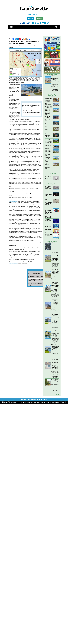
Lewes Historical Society (48, 199)
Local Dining (52, 176)
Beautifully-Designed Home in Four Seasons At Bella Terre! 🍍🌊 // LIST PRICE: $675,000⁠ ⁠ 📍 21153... (55, 320)
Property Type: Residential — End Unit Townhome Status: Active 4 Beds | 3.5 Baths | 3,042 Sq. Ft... (55, 396)
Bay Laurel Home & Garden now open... (36, 276)
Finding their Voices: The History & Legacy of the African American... (49, 211)
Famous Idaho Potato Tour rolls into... (35, 275)
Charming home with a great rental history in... (55, 342)
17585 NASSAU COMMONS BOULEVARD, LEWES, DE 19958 (34, 411)
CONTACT (14, 411)
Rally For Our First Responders (48, 226)
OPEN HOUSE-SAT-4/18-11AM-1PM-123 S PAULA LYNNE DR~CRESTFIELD (49, 142)
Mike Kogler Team (48, 122)
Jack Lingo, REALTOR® (55, 324)
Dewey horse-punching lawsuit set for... (36, 272)
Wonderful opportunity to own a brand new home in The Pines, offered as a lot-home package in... (55, 304)
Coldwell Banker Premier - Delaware (49, 109)
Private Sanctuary (55, 253)
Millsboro (53, 360)
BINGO (46, 234)
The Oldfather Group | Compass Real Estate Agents (55, 401)
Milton (52, 393)
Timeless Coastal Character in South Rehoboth (55, 281)
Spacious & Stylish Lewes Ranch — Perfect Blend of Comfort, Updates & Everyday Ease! (49, 112)
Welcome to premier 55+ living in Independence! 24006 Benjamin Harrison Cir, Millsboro (48, 160)
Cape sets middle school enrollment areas (31, 113)
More (57, 183)
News (56, 172)
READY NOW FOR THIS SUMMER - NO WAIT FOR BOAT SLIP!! (55, 374)
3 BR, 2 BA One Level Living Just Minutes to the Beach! (48, 148)
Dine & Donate (48, 179)
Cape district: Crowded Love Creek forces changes (33, 109)
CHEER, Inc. (48, 180)
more (57, 247)
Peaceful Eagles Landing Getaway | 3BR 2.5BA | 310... (55, 81)
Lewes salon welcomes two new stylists (36, 279)
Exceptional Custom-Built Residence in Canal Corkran (55, 266)
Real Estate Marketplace (52, 97)
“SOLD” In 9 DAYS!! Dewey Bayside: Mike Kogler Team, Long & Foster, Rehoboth (48, 119)
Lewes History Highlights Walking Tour (48, 196)
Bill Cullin (48, 103)
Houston (53, 254)
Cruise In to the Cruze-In (48, 239)
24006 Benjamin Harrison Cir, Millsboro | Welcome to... (55, 357)
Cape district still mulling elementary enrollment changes (34, 105)
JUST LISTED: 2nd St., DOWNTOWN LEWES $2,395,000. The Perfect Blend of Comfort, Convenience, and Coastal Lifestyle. (49, 125)
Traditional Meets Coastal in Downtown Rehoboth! (49, 101)
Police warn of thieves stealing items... (35, 284)
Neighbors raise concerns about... (35, 273)
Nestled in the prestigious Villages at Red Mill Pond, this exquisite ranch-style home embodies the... (55, 334)
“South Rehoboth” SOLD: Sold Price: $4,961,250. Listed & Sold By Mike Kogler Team (49, 136)
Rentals (56, 173)
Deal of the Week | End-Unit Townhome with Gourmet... (55, 390)
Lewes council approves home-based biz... (36, 282)
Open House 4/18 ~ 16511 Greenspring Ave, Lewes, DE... (55, 328)
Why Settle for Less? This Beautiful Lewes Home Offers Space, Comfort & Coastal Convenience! (49, 166)
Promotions (51, 172)
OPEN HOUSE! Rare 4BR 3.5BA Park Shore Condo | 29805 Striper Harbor (48, 153)
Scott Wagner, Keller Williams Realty (48, 115)
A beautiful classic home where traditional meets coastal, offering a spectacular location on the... (55, 349)
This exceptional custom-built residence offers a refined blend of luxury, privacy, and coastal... (55, 274)
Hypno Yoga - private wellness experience (48, 229)
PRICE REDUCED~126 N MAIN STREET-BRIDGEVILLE (48, 106)
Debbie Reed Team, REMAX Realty (55, 92)
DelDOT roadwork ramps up (33, 281)
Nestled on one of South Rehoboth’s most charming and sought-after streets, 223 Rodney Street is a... (55, 288)
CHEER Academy (49, 243)
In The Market (52, 192)
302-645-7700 (55, 411)
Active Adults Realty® (48, 163)
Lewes (52, 316)
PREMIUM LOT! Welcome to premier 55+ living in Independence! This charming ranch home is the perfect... (55, 365)
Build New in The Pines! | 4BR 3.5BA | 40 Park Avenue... (55, 296)
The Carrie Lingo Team (55, 262)
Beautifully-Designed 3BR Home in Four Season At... (55, 313)
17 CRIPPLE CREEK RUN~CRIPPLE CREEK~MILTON (48, 131)
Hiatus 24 (48, 232)
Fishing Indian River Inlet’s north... (35, 285)
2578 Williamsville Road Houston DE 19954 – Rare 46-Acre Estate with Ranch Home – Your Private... (55, 258)
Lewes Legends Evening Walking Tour (48, 203)
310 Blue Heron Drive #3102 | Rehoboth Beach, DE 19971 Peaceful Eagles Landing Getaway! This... (55, 88)
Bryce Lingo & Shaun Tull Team (55, 278)
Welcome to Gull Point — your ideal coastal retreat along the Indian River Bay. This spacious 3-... (55, 382)
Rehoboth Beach (54, 84)
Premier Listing (52, 76)
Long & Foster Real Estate (56, 386)
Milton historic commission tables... (35, 278)
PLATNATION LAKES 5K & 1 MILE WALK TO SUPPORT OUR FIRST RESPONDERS (49, 221)
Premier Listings (52, 250)
